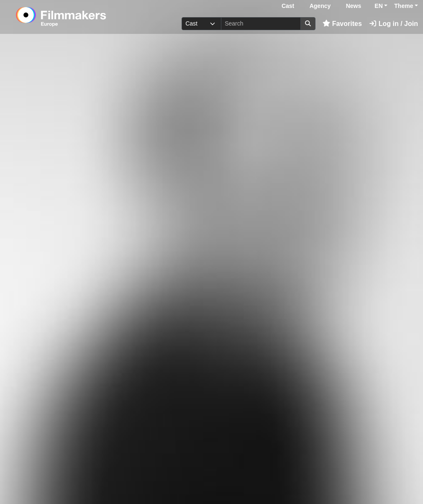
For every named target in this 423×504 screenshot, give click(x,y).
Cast (288, 6)
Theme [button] (404, 6)
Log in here (338, 478)
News (354, 6)
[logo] (81, 17)
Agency (320, 6)
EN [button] (378, 6)
